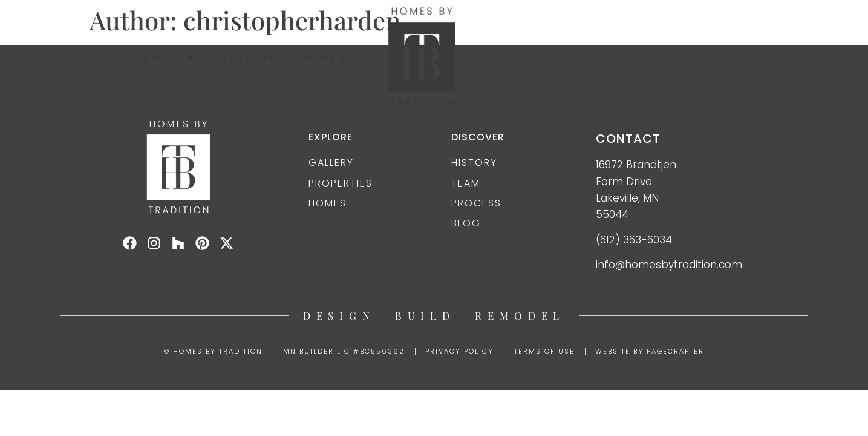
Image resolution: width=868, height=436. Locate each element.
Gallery (248, 57)
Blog (621, 57)
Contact (695, 57)
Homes (324, 57)
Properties (538, 57)
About (165, 58)
